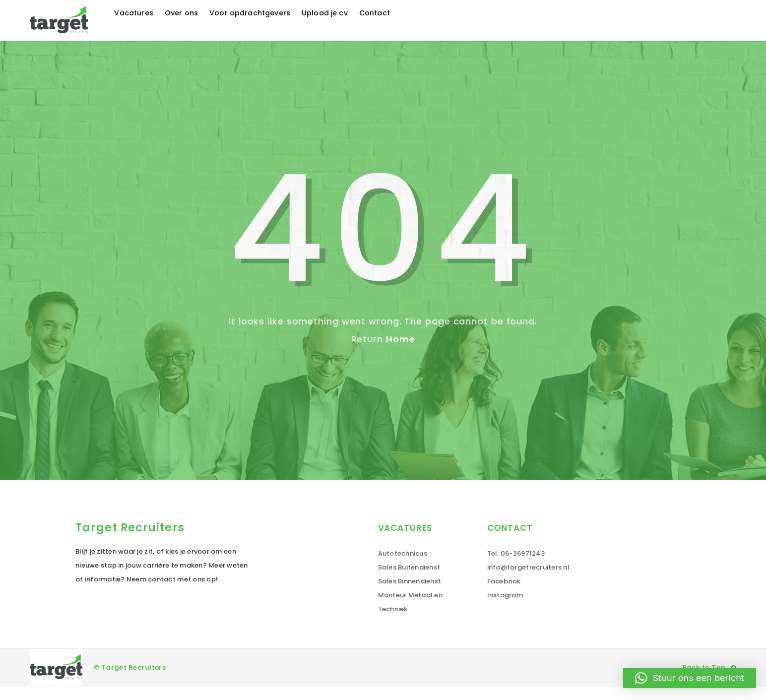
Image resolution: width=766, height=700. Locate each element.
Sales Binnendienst (410, 595)
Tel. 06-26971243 (516, 567)
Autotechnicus (403, 567)
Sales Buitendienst (409, 581)
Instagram (505, 608)
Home (401, 352)
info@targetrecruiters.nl (528, 581)
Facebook (504, 595)
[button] (690, 678)
